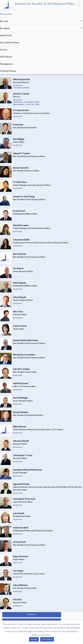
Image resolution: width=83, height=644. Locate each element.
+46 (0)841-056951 (21, 88)
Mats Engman (20, 283)
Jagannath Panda (21, 484)
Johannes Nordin (21, 441)
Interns (4, 50)
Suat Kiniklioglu (20, 398)
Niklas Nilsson (20, 426)
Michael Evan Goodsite (24, 355)
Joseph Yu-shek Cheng (24, 196)
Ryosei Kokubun (21, 412)
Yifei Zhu (17, 599)
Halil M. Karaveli (21, 383)
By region (5, 28)
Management (7, 64)
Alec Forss (18, 311)
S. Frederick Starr (21, 110)
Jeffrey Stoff (19, 542)
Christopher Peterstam (24, 499)
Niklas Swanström (21, 79)
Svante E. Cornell (21, 94)
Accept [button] (34, 639)
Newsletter (32, 614)
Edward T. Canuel (21, 153)
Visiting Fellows (8, 71)
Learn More (47, 639)
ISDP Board (6, 57)
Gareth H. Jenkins (21, 369)
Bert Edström (19, 254)
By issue (4, 21)
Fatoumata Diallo (21, 240)
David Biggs (19, 139)
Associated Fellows (10, 42)
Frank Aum (18, 125)
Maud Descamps (21, 225)
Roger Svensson (21, 556)
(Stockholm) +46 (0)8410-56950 (26, 102)
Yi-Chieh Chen (20, 182)
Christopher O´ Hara (23, 455)
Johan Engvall (19, 297)
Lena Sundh (19, 513)
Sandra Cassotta (21, 168)
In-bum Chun (19, 211)
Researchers (6, 14)
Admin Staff (6, 35)
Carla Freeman (20, 326)
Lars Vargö (18, 571)
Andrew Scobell (21, 528)
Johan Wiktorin (20, 585)
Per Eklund (18, 268)
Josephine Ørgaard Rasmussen (28, 470)
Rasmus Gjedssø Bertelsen (26, 340)
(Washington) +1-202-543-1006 (26, 104)
